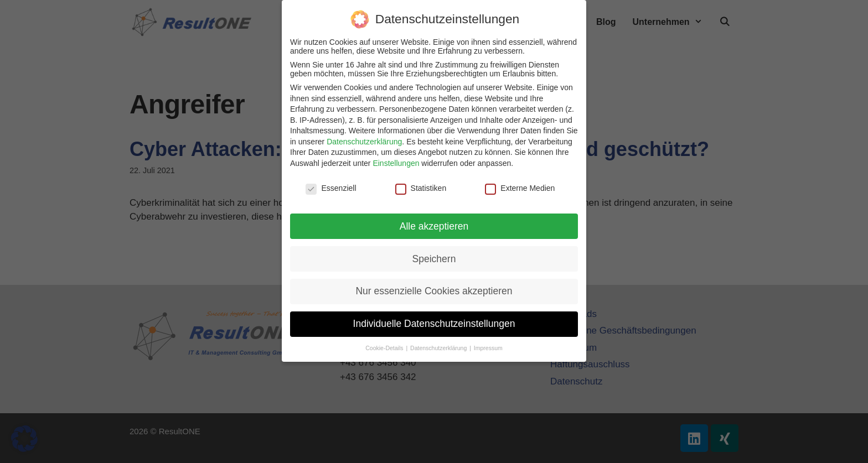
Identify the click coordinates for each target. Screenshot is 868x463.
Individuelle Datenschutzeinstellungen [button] (434, 324)
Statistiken (421, 188)
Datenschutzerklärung (364, 142)
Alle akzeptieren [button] (434, 226)
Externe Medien (520, 188)
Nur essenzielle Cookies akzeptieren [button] (434, 291)
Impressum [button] (488, 348)
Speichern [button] (434, 259)
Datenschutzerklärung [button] (439, 348)
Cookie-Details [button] (385, 348)
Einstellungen (396, 163)
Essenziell (331, 188)
